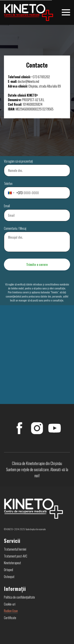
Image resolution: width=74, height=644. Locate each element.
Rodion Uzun (11, 611)
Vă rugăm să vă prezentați (18, 161)
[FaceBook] (19, 428)
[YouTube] (55, 428)
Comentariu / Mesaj (15, 228)
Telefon (8, 184)
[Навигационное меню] (66, 12)
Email (7, 206)
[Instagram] (37, 428)
